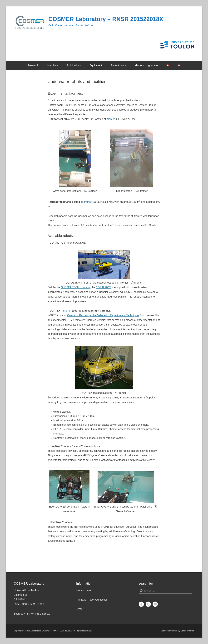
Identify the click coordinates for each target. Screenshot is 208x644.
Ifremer (111, 119)
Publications (74, 65)
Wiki (81, 609)
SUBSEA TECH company (76, 287)
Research (33, 65)
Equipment (96, 65)
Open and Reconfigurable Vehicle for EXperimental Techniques (103, 315)
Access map (85, 590)
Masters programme (146, 65)
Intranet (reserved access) (93, 600)
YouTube (155, 604)
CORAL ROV (103, 287)
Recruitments (118, 65)
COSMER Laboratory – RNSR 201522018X (106, 19)
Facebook (141, 604)
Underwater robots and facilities (77, 82)
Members (53, 65)
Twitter (148, 604)
